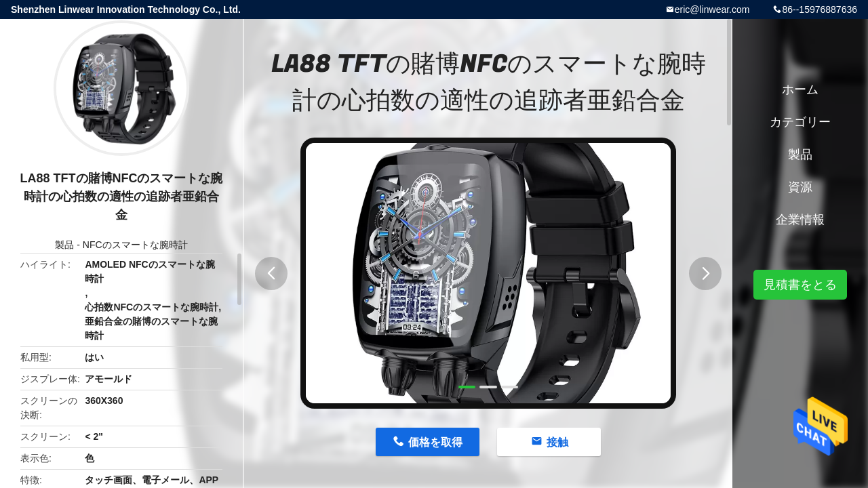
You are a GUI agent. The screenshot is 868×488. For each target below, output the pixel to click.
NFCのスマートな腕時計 (135, 245)
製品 (64, 245)
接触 (557, 442)
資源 (800, 187)
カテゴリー (800, 122)
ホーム (800, 89)
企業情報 (800, 220)
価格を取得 (435, 442)
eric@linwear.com (712, 9)
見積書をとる (800, 285)
